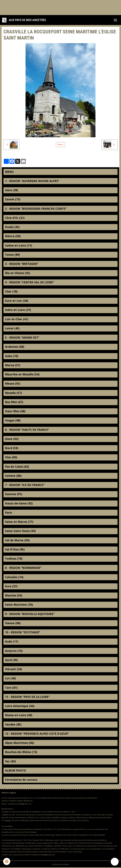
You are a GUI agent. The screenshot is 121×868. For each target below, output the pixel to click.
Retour (60, 145)
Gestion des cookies (60, 864)
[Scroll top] (115, 862)
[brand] (25, 20)
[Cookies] (7, 861)
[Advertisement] (57, 7)
